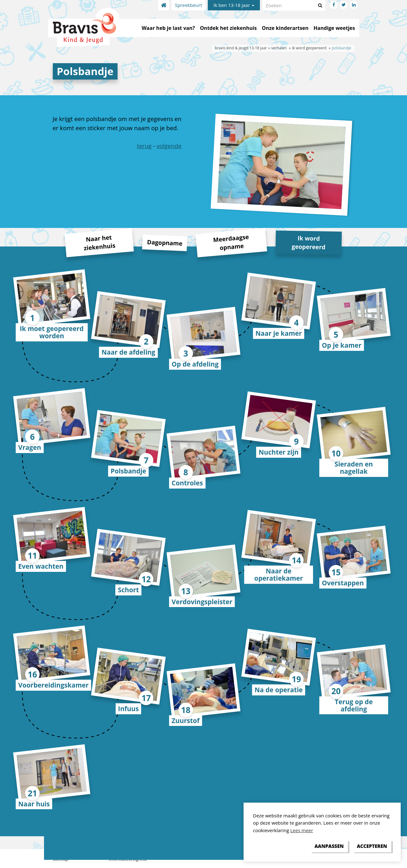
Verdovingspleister (202, 602)
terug (144, 146)
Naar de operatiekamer (279, 575)
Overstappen (343, 583)
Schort (128, 590)
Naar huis (34, 804)
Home (164, 5)
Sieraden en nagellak (354, 468)
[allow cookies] (372, 846)
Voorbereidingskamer (53, 685)
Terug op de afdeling (354, 705)
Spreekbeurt (188, 5)
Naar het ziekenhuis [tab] (99, 243)
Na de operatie (279, 690)
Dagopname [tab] (165, 242)
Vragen (30, 447)
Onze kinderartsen (285, 28)
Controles (187, 483)
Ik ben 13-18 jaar (234, 5)
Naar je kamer (279, 333)
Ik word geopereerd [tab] (309, 242)
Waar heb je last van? (168, 28)
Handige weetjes (334, 28)
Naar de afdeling (128, 352)
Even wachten (41, 566)
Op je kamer (342, 345)
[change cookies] (329, 846)
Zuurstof (186, 721)
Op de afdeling (195, 364)
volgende (169, 146)
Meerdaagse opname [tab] (231, 242)
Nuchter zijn (279, 452)
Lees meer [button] (302, 830)
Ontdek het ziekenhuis (228, 28)
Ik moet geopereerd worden (52, 332)
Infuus (129, 709)
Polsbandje (128, 471)
